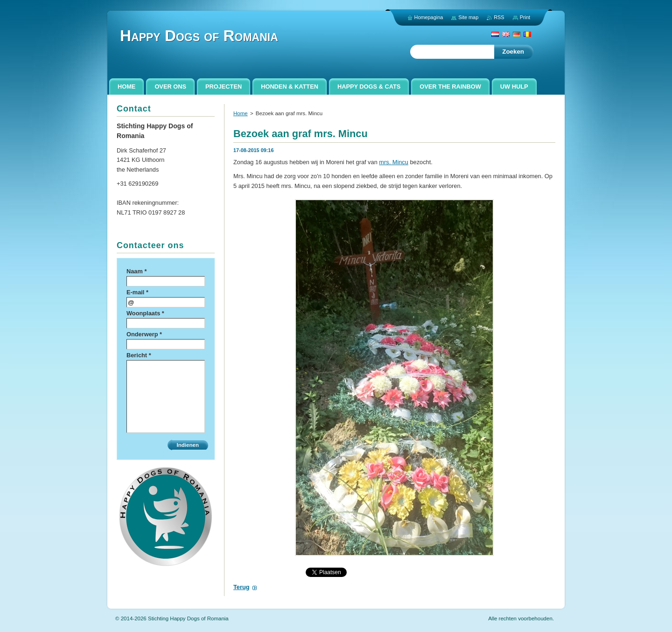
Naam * (136, 271)
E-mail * (137, 292)
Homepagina (429, 17)
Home (241, 113)
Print (525, 17)
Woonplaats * (145, 313)
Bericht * (139, 355)
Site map (468, 17)
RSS (499, 17)
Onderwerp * (144, 334)
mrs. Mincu (394, 162)
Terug (241, 587)
